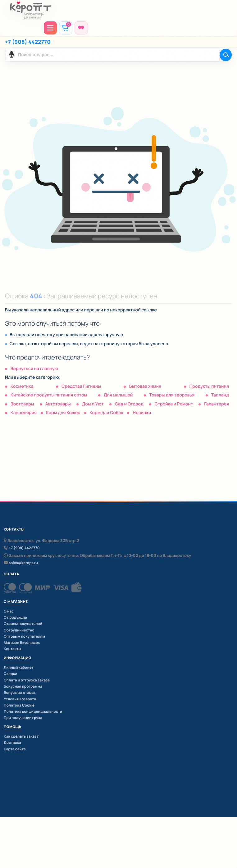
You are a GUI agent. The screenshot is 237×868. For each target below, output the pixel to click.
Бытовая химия (145, 386)
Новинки (142, 413)
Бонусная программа (23, 686)
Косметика (22, 386)
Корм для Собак (106, 413)
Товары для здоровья (172, 395)
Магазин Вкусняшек (22, 642)
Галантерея (216, 404)
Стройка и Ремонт (174, 404)
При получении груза (23, 718)
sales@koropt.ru (23, 563)
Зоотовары (22, 404)
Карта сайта (15, 749)
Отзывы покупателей (23, 624)
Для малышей (118, 395)
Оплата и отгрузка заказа (27, 680)
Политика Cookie (19, 705)
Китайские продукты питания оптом (49, 395)
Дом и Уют (93, 404)
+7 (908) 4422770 (28, 42)
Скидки (10, 674)
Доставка (12, 742)
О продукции (15, 617)
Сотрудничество (19, 630)
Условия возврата (20, 699)
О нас (9, 611)
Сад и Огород (129, 404)
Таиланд (220, 395)
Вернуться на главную (34, 369)
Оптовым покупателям (24, 636)
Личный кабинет (19, 667)
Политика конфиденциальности (33, 711)
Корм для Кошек (63, 413)
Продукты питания (209, 386)
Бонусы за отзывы (20, 692)
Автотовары (58, 404)
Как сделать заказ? (21, 736)
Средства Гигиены (81, 386)
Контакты (12, 649)
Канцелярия (24, 413)
